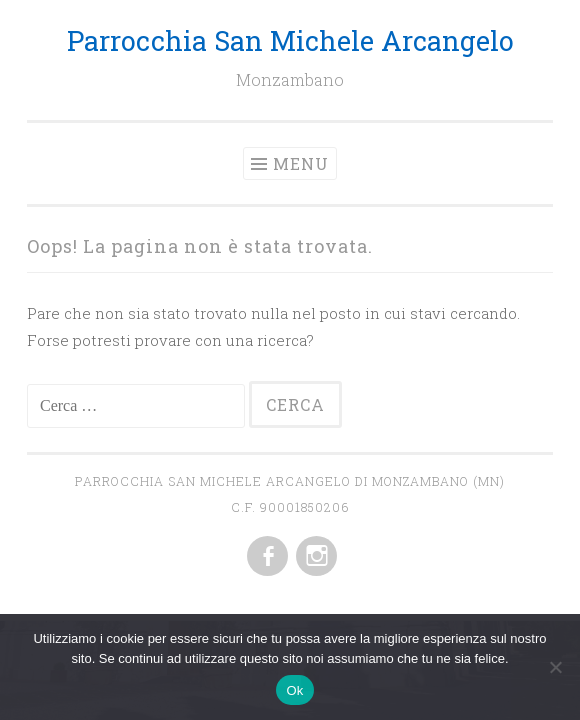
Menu (301, 163)
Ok (294, 690)
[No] (555, 667)
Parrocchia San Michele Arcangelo (290, 40)
